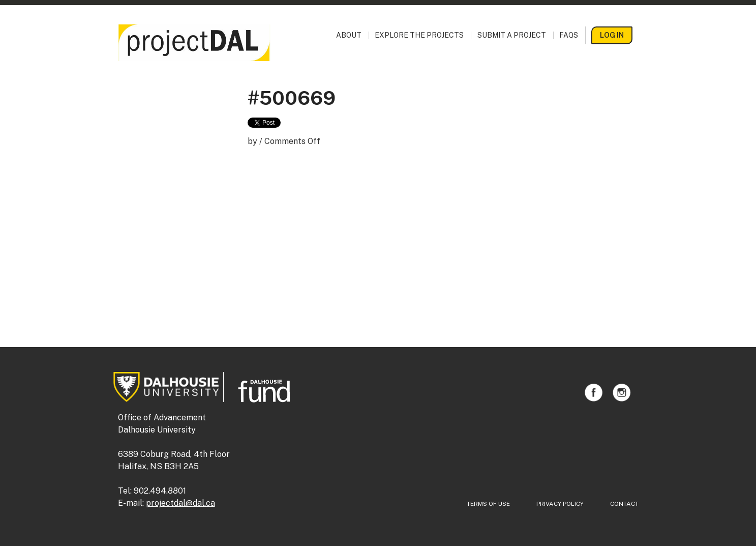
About (349, 35)
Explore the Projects (419, 35)
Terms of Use (488, 504)
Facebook (594, 393)
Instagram (622, 393)
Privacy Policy (560, 504)
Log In (612, 35)
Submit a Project (512, 35)
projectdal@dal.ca (180, 503)
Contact (624, 504)
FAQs (569, 35)
